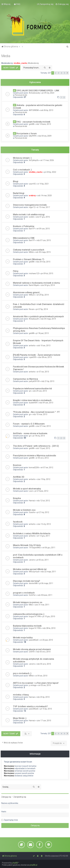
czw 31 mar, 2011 (42, 605)
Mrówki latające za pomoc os (28, 602)
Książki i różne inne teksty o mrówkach (32, 400)
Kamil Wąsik (34, 285)
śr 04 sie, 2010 (41, 676)
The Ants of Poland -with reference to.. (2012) (36, 446)
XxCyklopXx (34, 160)
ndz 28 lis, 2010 (49, 628)
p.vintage (33, 685)
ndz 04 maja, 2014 (48, 319)
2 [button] (56, 73)
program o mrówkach (24, 593)
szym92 (32, 184)
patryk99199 (34, 381)
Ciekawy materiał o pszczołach (29, 250)
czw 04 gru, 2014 (48, 285)
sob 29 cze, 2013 (40, 391)
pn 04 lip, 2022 (50, 172)
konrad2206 (34, 467)
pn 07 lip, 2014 (42, 309)
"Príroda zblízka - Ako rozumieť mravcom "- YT (36, 412)
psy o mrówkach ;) (22, 673)
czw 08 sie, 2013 (45, 357)
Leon (31, 491)
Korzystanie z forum (27, 133)
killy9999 (33, 136)
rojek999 (33, 357)
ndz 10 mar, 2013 (40, 414)
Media (6, 56)
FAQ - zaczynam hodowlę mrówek (33, 122)
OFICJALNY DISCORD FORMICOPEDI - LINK (38, 90)
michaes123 (34, 273)
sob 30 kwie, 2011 (45, 595)
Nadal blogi (19, 193)
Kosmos (17, 465)
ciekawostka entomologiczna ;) (29, 614)
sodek (31, 217)
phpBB (15, 863)
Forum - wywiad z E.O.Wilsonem (29, 424)
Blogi (16, 181)
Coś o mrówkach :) (22, 170)
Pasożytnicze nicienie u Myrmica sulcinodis (35, 455)
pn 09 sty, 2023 (48, 93)
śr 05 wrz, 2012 (42, 458)
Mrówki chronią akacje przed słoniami (32, 649)
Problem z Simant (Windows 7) (29, 259)
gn (30, 414)
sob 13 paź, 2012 (43, 448)
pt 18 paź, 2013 (42, 333)
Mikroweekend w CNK (24, 238)
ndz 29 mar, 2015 (43, 262)
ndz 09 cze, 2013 (46, 403)
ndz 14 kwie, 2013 (43, 124)
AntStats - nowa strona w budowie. (30, 433)
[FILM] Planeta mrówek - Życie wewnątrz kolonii (37, 355)
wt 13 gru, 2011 (43, 536)
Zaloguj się (6, 797)
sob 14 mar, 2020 (45, 196)
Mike (31, 605)
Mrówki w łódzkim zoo (24, 510)
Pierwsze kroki (21, 95)
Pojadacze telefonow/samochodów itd (32, 388)
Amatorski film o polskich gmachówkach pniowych (38, 316)
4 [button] (61, 73)
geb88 (32, 124)
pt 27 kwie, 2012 (41, 491)
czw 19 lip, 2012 (44, 479)
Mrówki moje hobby (23, 638)
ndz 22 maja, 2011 (48, 572)
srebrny (32, 196)
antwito (32, 346)
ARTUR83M (34, 110)
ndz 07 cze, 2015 (44, 240)
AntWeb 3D (19, 477)
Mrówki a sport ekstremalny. (27, 489)
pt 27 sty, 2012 (43, 512)
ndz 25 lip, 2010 (43, 697)
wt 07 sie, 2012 (47, 467)
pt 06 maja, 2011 (46, 583)
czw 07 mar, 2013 (43, 426)
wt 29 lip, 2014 (43, 295)
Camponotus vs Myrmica (25, 379)
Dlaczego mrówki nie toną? (27, 581)
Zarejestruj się (20, 797)
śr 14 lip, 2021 (43, 184)
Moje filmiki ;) (20, 718)
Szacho (32, 512)
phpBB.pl (34, 865)
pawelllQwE (34, 640)
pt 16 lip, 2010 (46, 709)
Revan (32, 309)
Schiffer (32, 595)
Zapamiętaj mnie (11, 820)
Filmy (16, 271)
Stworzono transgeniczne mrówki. (30, 205)
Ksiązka (17, 498)
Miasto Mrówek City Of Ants (27, 545)
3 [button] (59, 73)
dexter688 (33, 583)
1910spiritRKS (35, 548)
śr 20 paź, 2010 (47, 640)
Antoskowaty (34, 93)
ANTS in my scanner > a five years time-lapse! (36, 683)
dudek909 (33, 403)
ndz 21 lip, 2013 (48, 381)
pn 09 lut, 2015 (47, 273)
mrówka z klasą (21, 695)
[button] (67, 73)
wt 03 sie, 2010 (45, 685)
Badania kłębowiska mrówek (27, 626)
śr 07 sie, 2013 (43, 372)
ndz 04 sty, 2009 (45, 136)
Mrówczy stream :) (22, 158)
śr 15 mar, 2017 (43, 207)
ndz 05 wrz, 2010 (43, 652)
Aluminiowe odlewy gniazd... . (28, 292)
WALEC (32, 295)
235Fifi (32, 652)
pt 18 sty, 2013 (39, 436)
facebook (18, 522)
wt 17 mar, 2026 (47, 160)
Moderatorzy (33, 63)
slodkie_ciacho (20, 63)
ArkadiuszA (34, 319)
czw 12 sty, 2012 (44, 524)
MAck (31, 252)
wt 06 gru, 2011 (49, 548)
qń (30, 391)
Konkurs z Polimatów (24, 226)
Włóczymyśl (34, 572)
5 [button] (64, 73)
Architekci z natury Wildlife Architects (32, 533)
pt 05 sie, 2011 (43, 560)
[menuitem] (17, 4)
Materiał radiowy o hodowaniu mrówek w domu (36, 283)
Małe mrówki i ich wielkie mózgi (29, 214)
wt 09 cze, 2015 (43, 229)
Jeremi (32, 560)
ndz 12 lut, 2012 (43, 501)
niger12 (32, 207)
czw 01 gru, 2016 (43, 217)
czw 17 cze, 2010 (44, 721)
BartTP (32, 229)
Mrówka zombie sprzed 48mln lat (30, 569)
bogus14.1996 (35, 616)
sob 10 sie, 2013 (44, 346)
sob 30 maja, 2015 (43, 252)
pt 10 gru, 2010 (49, 616)
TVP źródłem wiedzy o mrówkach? (30, 706)
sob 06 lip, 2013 (47, 110)
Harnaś (32, 501)
